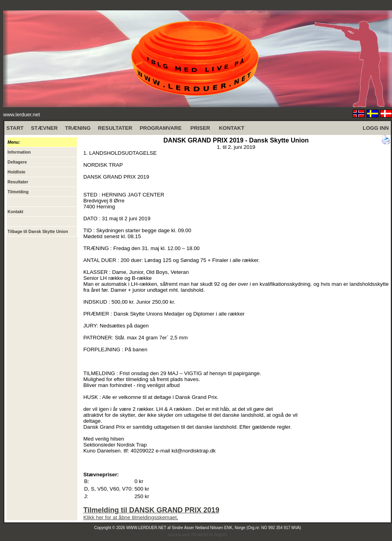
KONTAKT (232, 128)
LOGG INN (376, 128)
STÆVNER (44, 128)
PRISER (200, 128)
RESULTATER (115, 128)
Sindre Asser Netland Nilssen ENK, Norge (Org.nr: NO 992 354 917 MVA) (236, 528)
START (15, 128)
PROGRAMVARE (161, 128)
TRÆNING (78, 128)
